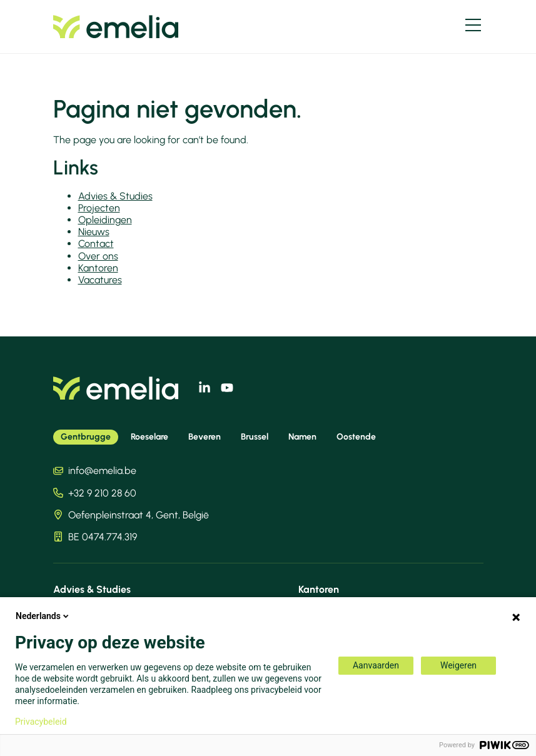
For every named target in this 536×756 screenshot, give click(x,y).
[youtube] (227, 388)
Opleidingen (105, 220)
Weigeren (458, 665)
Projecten (99, 208)
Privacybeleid (41, 722)
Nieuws (94, 232)
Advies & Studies (115, 196)
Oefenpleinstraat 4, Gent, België (139, 515)
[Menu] (473, 25)
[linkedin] (205, 388)
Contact (96, 244)
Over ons (98, 256)
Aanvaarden (376, 665)
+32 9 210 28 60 (102, 493)
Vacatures (100, 280)
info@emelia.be (102, 471)
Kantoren (98, 268)
